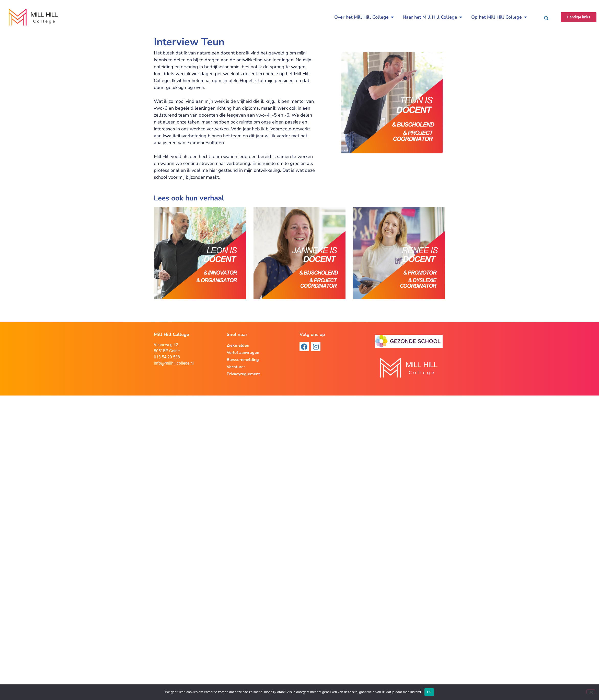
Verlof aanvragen (243, 353)
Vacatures (236, 367)
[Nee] (591, 692)
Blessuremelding (243, 360)
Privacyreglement (243, 374)
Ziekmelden (238, 345)
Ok (429, 692)
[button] (546, 18)
